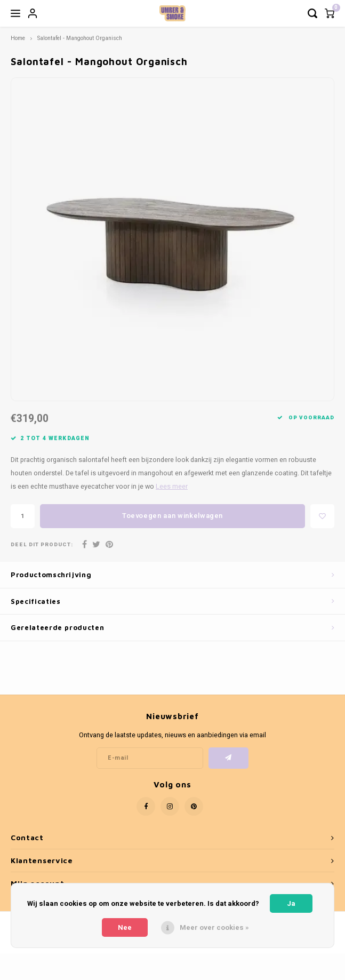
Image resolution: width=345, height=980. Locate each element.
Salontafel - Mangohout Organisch (80, 38)
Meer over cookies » (214, 927)
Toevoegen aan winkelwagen (172, 516)
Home (18, 38)
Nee (125, 927)
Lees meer (172, 487)
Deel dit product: (42, 545)
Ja (291, 903)
